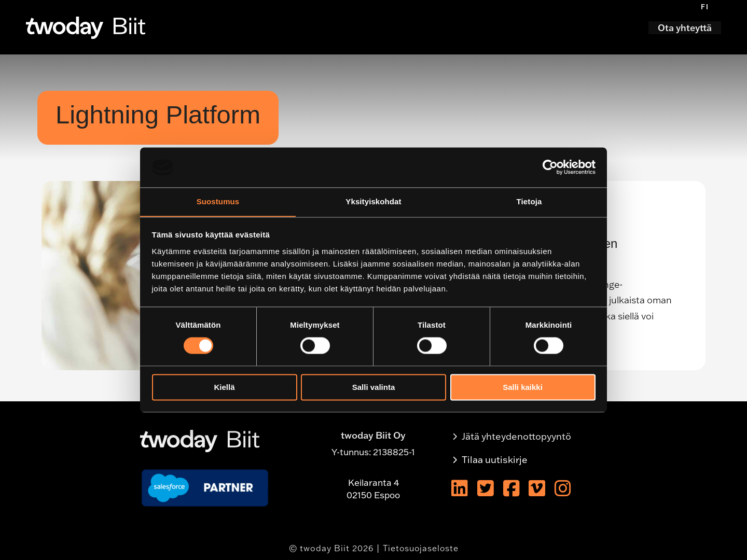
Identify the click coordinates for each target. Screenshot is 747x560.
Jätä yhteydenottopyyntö (516, 436)
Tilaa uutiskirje (495, 460)
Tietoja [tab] (529, 201)
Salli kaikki (523, 388)
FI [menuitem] (705, 7)
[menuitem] (705, 7)
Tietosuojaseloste (420, 548)
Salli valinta (374, 388)
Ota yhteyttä (685, 28)
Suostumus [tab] (218, 201)
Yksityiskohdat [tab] (373, 201)
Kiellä (224, 388)
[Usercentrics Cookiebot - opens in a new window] (550, 167)
